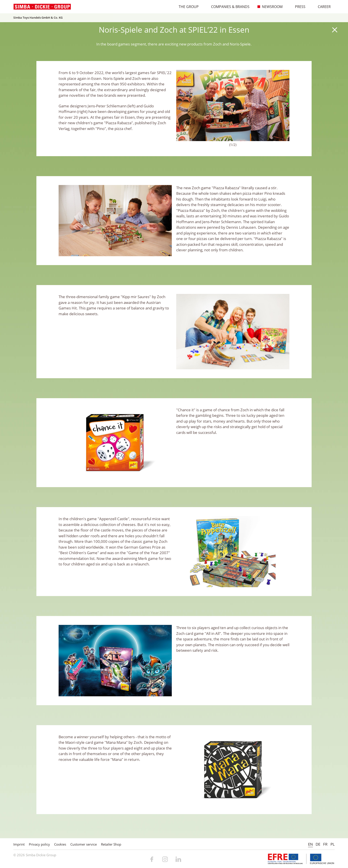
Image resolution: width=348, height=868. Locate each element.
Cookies (60, 844)
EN (310, 844)
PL (333, 844)
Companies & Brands (228, 7)
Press (298, 7)
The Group (186, 7)
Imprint (19, 844)
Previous (182, 106)
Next (284, 106)
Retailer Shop (111, 844)
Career (322, 7)
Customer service (84, 844)
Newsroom (270, 7)
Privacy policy (39, 844)
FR (325, 844)
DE (318, 844)
